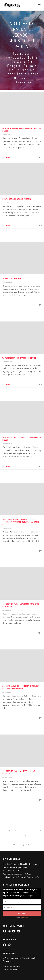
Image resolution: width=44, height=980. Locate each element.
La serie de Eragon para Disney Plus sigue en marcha (22, 864)
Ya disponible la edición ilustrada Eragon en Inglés (21, 877)
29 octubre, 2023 (7, 610)
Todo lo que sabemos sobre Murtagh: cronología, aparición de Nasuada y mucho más (21, 522)
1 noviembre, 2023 (7, 528)
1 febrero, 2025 (6, 135)
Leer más (6, 157)
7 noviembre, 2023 (7, 443)
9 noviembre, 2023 (7, 282)
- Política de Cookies (10, 970)
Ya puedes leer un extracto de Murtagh (19, 358)
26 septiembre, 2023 (7, 777)
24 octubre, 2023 (7, 692)
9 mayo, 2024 (6, 203)
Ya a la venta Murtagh (12, 279)
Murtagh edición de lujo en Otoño (17, 199)
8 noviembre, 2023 (7, 362)
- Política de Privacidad (11, 967)
